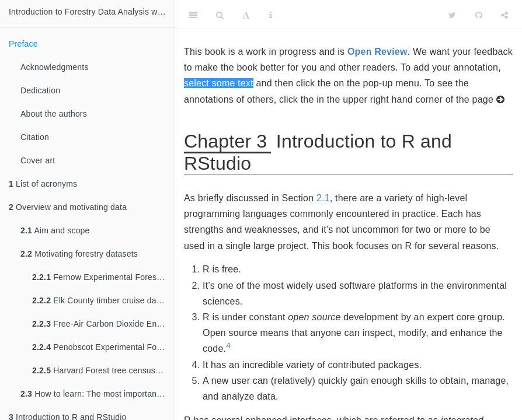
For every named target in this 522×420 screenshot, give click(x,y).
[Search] (220, 15)
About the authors (54, 114)
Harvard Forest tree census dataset (103, 370)
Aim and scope (55, 230)
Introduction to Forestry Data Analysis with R (92, 12)
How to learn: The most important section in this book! (98, 394)
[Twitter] (452, 15)
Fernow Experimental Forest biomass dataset (103, 277)
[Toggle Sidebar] (193, 15)
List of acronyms (43, 184)
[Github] (479, 15)
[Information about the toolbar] (271, 15)
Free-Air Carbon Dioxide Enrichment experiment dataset (103, 324)
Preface (23, 44)
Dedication (40, 90)
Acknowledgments (55, 67)
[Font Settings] (246, 15)
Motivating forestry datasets (79, 254)
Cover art (38, 160)
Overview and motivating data (68, 207)
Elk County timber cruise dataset (103, 300)
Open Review (377, 52)
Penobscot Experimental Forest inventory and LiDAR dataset (103, 347)
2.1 (323, 198)
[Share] (504, 15)
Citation (35, 137)
